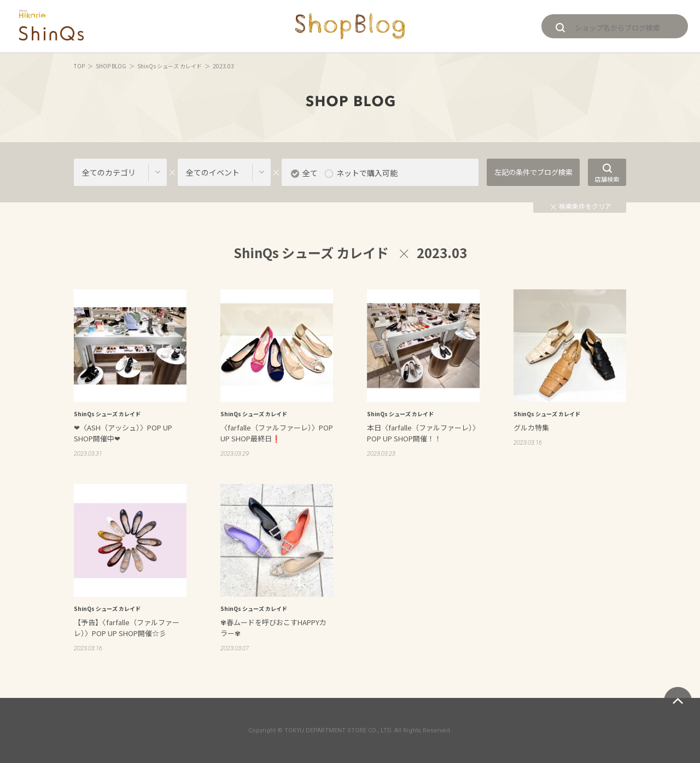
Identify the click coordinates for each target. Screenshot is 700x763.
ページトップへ (678, 701)
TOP (79, 66)
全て (310, 173)
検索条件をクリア (581, 206)
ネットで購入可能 (367, 173)
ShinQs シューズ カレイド (170, 66)
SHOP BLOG (111, 66)
